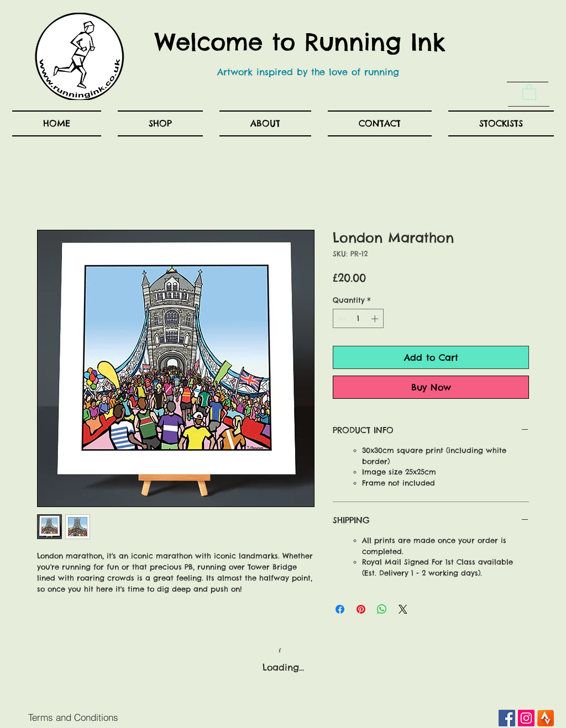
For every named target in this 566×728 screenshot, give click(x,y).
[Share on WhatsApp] (382, 609)
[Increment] (376, 319)
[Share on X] (403, 609)
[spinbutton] (358, 319)
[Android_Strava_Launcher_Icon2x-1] (546, 718)
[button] (529, 92)
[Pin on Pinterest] (361, 609)
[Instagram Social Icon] (526, 718)
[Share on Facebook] (340, 609)
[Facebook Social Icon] (507, 718)
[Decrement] (341, 319)
